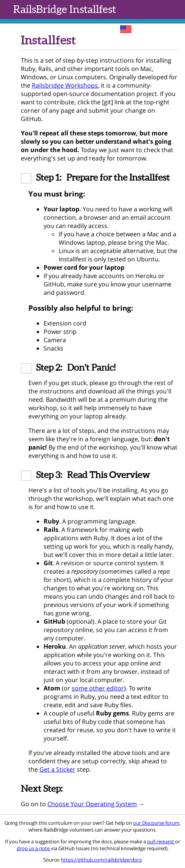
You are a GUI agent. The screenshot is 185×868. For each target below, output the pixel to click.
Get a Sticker (57, 769)
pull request (161, 841)
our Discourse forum (156, 823)
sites (151, 28)
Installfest (65, 9)
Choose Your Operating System (92, 804)
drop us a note (34, 848)
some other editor (98, 688)
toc (174, 28)
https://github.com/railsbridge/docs (101, 860)
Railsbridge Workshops (65, 85)
